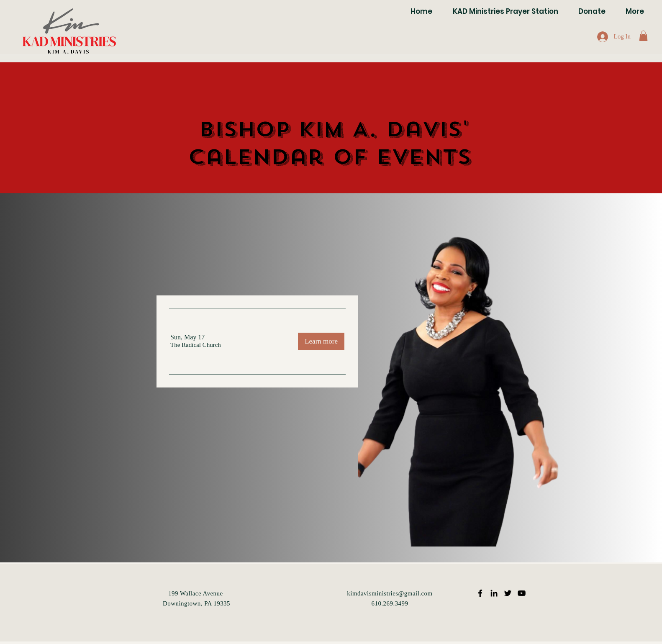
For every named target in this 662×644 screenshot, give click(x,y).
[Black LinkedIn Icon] (494, 593)
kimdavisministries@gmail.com (390, 593)
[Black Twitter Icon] (508, 593)
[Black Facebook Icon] (480, 593)
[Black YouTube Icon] (522, 593)
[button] (643, 36)
